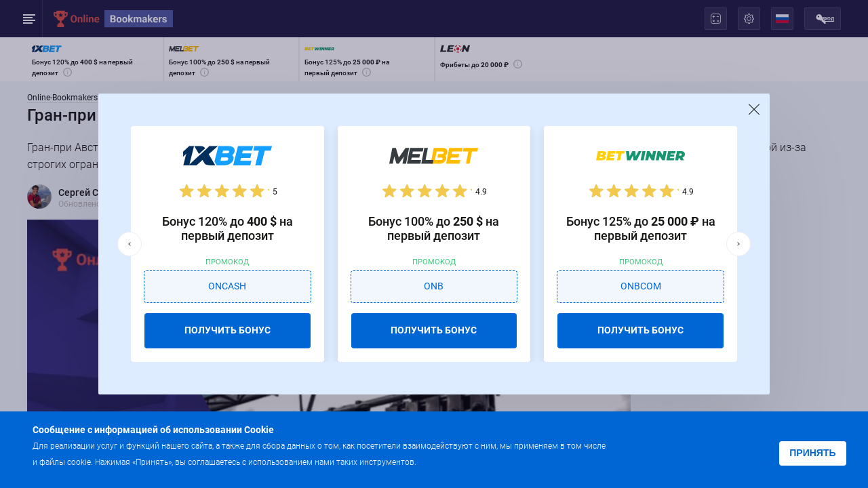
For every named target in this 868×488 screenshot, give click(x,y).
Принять (812, 453)
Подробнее (446, 461)
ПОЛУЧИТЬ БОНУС (228, 330)
